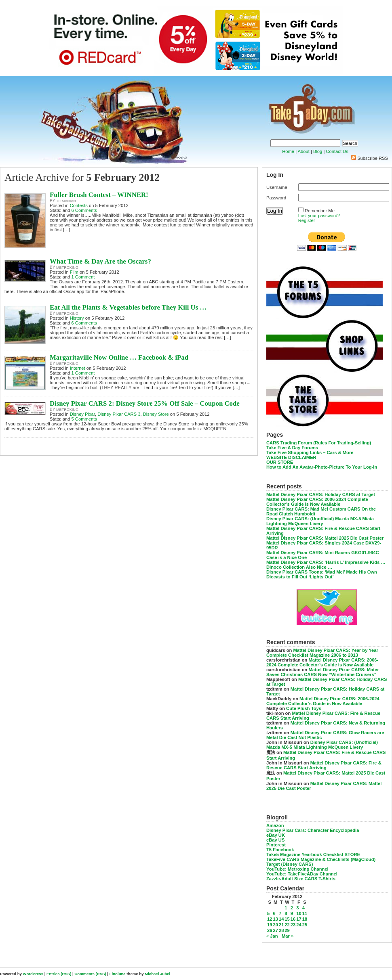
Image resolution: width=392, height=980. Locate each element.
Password (276, 198)
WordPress (33, 974)
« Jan (272, 936)
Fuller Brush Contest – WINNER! (99, 195)
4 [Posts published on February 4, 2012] (303, 908)
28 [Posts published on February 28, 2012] (281, 930)
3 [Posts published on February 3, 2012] (297, 908)
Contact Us (337, 151)
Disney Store (156, 414)
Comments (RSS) (90, 974)
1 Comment (83, 277)
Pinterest (276, 845)
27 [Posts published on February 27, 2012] (275, 930)
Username (277, 187)
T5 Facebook (280, 850)
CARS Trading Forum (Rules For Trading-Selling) (319, 443)
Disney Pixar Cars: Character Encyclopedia (313, 830)
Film (74, 272)
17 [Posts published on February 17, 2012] (299, 919)
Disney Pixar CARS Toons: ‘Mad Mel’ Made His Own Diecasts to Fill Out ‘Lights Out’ (322, 574)
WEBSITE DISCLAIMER (291, 457)
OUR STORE (280, 462)
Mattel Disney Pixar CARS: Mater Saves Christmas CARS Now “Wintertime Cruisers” (323, 672)
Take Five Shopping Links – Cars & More (310, 452)
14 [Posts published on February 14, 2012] (281, 919)
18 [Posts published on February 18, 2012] (305, 919)
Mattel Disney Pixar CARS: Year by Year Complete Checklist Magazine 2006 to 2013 (322, 653)
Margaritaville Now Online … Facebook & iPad (119, 357)
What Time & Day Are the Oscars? (100, 261)
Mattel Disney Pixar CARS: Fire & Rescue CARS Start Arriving (324, 765)
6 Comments (84, 210)
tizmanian (66, 201)
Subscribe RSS (373, 158)
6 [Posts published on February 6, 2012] (274, 913)
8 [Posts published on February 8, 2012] (286, 913)
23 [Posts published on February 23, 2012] (293, 925)
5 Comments (84, 419)
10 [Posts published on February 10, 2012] (299, 913)
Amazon (275, 825)
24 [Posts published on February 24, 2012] (299, 925)
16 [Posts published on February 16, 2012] (293, 919)
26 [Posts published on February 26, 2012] (270, 930)
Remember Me (320, 211)
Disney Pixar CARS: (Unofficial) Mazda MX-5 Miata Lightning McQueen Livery (320, 521)
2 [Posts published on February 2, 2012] (292, 908)
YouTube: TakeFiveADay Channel (302, 874)
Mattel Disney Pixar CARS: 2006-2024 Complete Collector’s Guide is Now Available (317, 502)
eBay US (275, 840)
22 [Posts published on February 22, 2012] (287, 925)
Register (307, 220)
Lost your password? (319, 216)
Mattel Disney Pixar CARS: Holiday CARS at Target (321, 494)
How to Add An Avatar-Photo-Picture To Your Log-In (322, 467)
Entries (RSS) (59, 974)
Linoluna (118, 974)
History (77, 318)
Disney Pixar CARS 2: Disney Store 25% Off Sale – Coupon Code (145, 403)
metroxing (67, 268)
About (304, 151)
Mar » (288, 936)
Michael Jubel (157, 974)
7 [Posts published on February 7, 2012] (280, 913)
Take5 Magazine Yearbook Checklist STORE (313, 854)
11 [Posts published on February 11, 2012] (305, 913)
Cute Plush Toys (304, 708)
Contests (79, 205)
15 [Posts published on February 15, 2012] (287, 919)
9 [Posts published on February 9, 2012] (292, 913)
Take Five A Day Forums (292, 448)
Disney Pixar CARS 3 (119, 414)
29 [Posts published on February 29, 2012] (287, 930)
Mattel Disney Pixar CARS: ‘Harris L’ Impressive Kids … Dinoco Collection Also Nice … (326, 565)
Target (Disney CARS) (290, 864)
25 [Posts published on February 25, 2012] (305, 925)
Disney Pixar (82, 414)
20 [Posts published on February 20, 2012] (275, 925)
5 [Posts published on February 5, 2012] (268, 913)
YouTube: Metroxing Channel (297, 869)
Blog (318, 151)
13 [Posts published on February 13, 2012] (275, 919)
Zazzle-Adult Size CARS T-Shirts (301, 879)
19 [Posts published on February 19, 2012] (270, 925)
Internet (78, 368)
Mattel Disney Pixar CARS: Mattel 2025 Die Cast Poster (325, 538)
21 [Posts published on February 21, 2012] (281, 925)
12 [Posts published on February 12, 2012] (270, 919)
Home (288, 151)
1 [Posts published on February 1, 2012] (286, 908)
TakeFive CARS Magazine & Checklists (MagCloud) (321, 859)
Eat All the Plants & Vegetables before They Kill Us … (128, 307)
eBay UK (276, 835)
